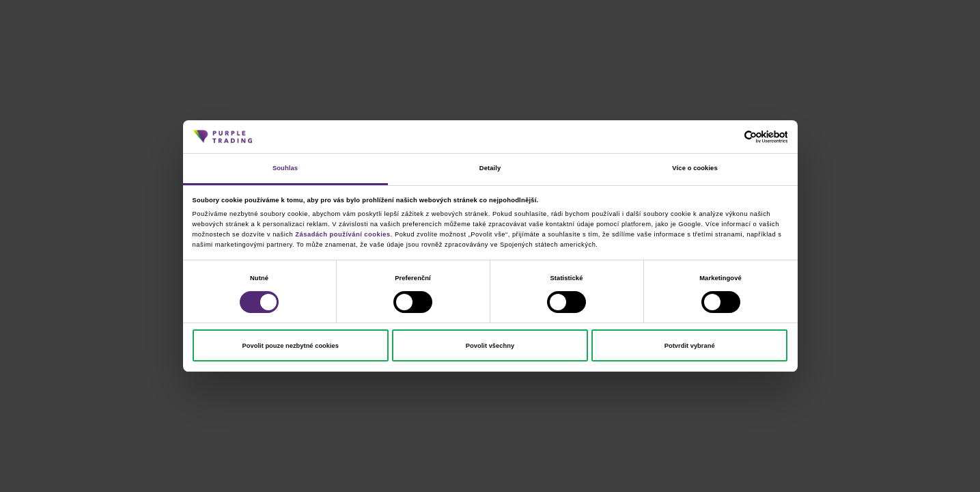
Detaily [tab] (490, 168)
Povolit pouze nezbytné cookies (291, 346)
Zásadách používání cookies (342, 234)
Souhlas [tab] (285, 168)
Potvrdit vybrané (690, 346)
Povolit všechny (490, 346)
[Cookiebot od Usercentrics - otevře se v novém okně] (728, 137)
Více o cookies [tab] (695, 168)
